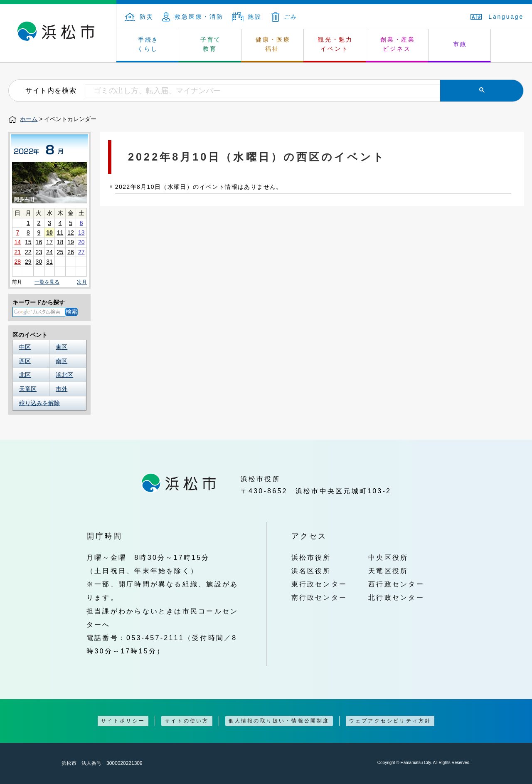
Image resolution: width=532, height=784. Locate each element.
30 (39, 262)
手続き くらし (148, 44)
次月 (82, 282)
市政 (460, 44)
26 (71, 252)
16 (39, 242)
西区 (25, 361)
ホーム (29, 119)
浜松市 (58, 33)
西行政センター (396, 584)
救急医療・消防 (193, 17)
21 (17, 252)
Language (497, 17)
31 (49, 262)
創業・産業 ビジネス (398, 44)
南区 (62, 361)
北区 (25, 375)
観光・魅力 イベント (335, 44)
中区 (25, 347)
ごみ (285, 17)
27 (81, 252)
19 (71, 242)
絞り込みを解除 (39, 403)
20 (81, 242)
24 (49, 252)
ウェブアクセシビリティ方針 (390, 721)
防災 (139, 17)
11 (60, 232)
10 (49, 232)
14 (17, 242)
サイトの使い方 (187, 721)
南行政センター (319, 597)
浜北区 (64, 375)
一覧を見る (47, 282)
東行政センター (319, 584)
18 (60, 242)
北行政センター (396, 597)
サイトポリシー (123, 721)
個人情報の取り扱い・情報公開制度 (279, 721)
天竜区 (28, 389)
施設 (247, 17)
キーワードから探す (39, 302)
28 (17, 262)
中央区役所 (388, 557)
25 (60, 252)
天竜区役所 (388, 571)
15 (28, 242)
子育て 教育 (211, 44)
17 (49, 242)
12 (71, 232)
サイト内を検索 (51, 90)
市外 (62, 389)
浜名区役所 (311, 571)
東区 (62, 347)
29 (28, 262)
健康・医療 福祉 (273, 44)
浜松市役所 (311, 557)
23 (39, 252)
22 (28, 252)
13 (81, 232)
